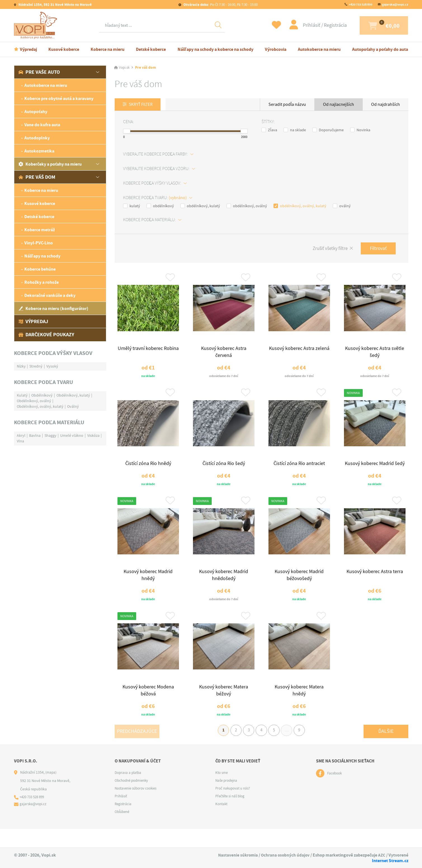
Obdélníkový (42, 395)
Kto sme (222, 791)
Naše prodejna (227, 799)
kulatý (132, 206)
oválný (342, 206)
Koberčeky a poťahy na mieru (50, 164)
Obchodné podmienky (133, 799)
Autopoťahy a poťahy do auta (380, 49)
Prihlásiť (297, 25)
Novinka (360, 130)
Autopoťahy (36, 112)
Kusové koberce (64, 49)
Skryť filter (142, 105)
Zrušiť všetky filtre (326, 249)
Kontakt (222, 822)
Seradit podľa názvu (287, 104)
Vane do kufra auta (42, 125)
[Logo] (37, 25)
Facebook (335, 792)
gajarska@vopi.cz (395, 4)
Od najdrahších (386, 104)
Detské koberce (151, 49)
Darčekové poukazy (46, 335)
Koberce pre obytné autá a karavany (59, 98)
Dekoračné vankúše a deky (50, 295)
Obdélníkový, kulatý (73, 395)
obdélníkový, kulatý (200, 206)
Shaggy (50, 435)
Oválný (73, 406)
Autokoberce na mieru (319, 49)
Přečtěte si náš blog (232, 815)
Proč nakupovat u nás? (234, 807)
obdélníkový (160, 206)
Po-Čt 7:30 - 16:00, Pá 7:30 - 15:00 (220, 5)
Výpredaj (28, 49)
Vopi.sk (125, 68)
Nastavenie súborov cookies (138, 807)
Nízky (21, 366)
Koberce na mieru (108, 49)
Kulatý (22, 395)
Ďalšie (386, 748)
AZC (382, 855)
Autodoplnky (37, 138)
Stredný (36, 366)
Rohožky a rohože (42, 282)
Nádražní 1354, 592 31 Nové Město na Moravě (55, 5)
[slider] (127, 131)
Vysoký (52, 366)
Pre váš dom (37, 177)
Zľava (269, 130)
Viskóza (93, 435)
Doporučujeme (328, 130)
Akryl (21, 435)
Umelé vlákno (72, 435)
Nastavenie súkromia (236, 855)
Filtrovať (377, 249)
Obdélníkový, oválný (34, 401)
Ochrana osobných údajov (284, 855)
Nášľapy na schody (42, 256)
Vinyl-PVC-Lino (39, 243)
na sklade (295, 130)
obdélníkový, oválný (247, 206)
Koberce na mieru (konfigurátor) (53, 308)
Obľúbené (123, 830)
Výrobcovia (276, 49)
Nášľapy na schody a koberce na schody (215, 49)
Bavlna (35, 435)
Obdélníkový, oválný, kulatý (40, 406)
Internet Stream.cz (390, 861)
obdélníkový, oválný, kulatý (300, 206)
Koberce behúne (40, 269)
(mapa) (51, 791)
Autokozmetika (39, 151)
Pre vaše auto (39, 72)
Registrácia (320, 25)
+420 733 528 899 (360, 4)
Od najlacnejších (339, 104)
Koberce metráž (40, 230)
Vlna (20, 441)
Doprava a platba (129, 791)
